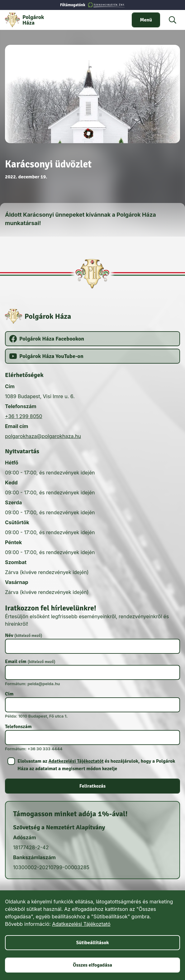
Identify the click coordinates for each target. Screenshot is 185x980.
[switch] (146, 20)
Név (24, 635)
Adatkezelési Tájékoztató (81, 924)
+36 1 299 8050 (24, 416)
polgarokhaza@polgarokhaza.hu (43, 436)
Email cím (30, 662)
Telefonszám (18, 727)
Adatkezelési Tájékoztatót (76, 761)
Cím (9, 694)
